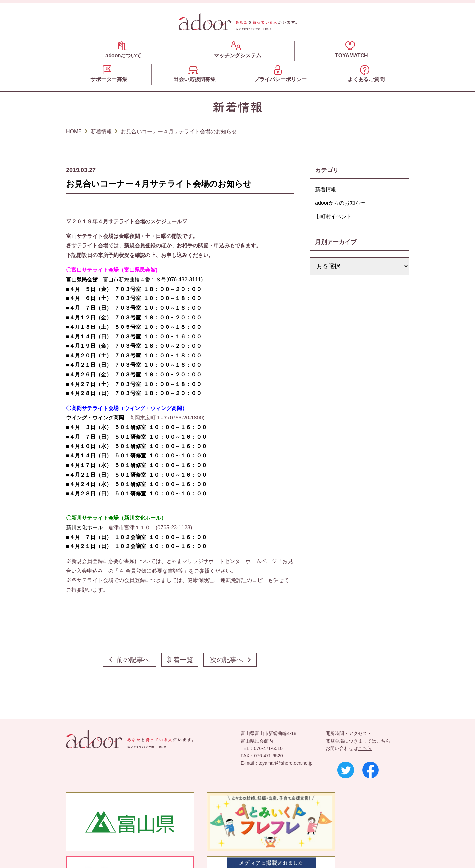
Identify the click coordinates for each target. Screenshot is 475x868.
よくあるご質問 (366, 74)
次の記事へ (227, 660)
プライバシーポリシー (280, 74)
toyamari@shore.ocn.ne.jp (286, 763)
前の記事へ (133, 660)
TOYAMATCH (351, 50)
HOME (74, 131)
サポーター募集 (109, 74)
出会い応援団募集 (195, 74)
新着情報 (101, 131)
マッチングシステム (237, 50)
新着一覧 (180, 660)
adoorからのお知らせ (340, 203)
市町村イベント (333, 217)
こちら (383, 741)
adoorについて (123, 50)
